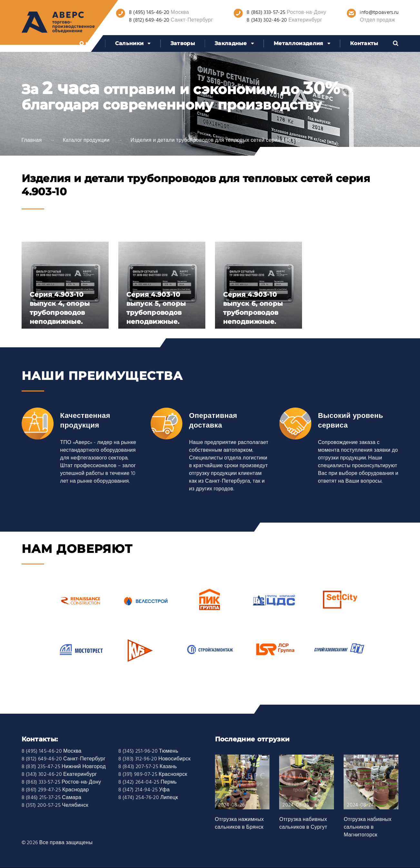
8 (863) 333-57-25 (266, 13)
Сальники (129, 43)
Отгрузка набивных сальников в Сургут (303, 824)
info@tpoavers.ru (379, 13)
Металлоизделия (298, 43)
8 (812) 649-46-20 (149, 20)
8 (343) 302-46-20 (267, 20)
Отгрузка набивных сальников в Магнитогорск (367, 827)
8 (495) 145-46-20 (149, 13)
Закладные (231, 43)
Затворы (183, 43)
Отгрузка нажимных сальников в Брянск (239, 824)
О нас (87, 43)
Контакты (364, 43)
